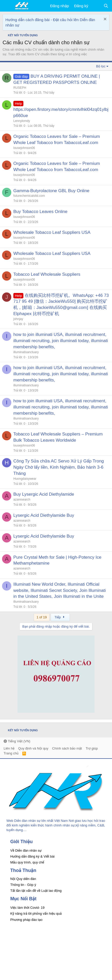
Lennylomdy (22, 121)
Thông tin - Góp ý (23, 885)
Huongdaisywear (25, 479)
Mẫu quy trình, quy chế (27, 862)
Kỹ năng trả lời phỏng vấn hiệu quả (36, 914)
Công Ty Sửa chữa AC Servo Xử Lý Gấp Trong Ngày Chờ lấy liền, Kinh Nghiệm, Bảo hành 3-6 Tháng (59, 467)
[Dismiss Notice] (104, 20)
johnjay (18, 319)
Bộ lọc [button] (101, 66)
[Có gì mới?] (96, 6)
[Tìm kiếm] (106, 6)
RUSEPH (20, 88)
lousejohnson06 (24, 148)
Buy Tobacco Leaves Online (40, 212)
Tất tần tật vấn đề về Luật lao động (36, 891)
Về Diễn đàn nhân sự (26, 850)
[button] (7, 6)
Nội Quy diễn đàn (23, 879)
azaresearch (22, 500)
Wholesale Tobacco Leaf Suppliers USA (52, 232)
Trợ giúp (92, 748)
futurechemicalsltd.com (29, 196)
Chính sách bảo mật (67, 748)
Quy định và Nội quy (33, 748)
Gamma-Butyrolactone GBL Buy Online (51, 191)
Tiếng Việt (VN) (17, 741)
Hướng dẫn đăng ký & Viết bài (32, 856)
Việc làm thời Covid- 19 (27, 908)
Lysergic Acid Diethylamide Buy (44, 515)
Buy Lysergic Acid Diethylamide (44, 494)
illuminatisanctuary (26, 352)
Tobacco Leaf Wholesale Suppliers (47, 274)
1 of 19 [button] (42, 617)
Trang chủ (11, 753)
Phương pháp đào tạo (26, 920)
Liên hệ (9, 748)
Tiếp (60, 617)
